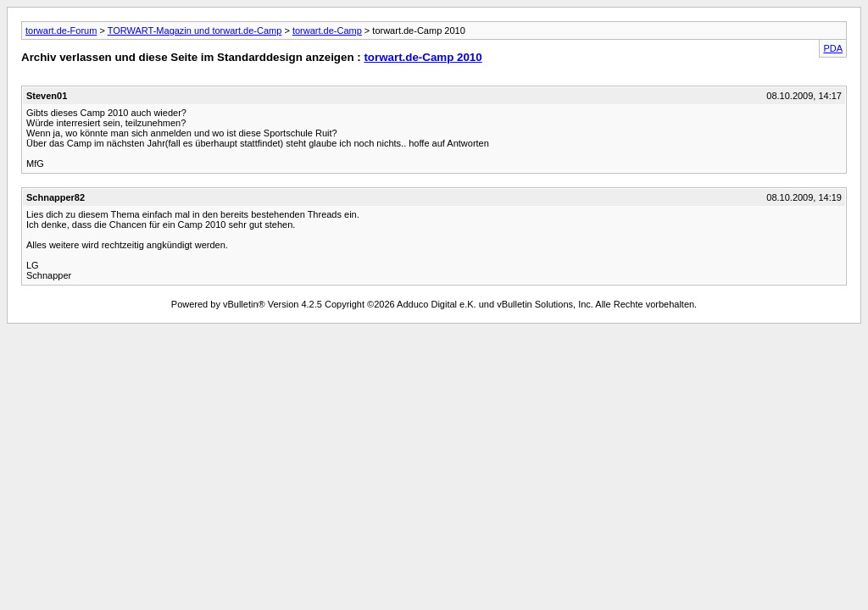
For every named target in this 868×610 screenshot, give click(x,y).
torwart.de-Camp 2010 (423, 57)
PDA (833, 48)
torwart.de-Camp (327, 30)
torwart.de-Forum (61, 30)
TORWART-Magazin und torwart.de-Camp (195, 30)
